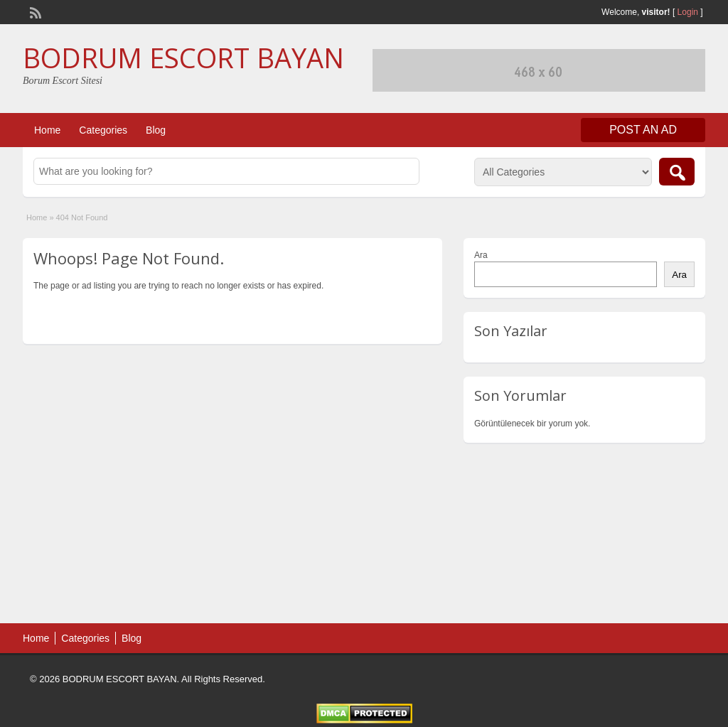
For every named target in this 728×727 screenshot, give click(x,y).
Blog (156, 130)
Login (688, 12)
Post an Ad (643, 130)
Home (47, 130)
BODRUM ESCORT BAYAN (183, 58)
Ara (481, 255)
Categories (103, 130)
